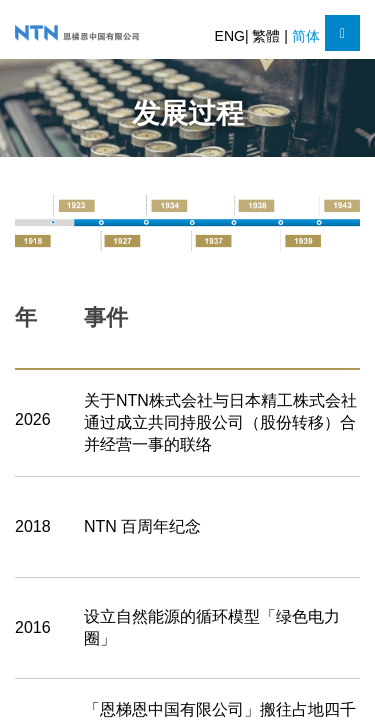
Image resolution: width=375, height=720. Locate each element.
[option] (187, 222)
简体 (306, 36)
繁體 (268, 36)
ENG (230, 36)
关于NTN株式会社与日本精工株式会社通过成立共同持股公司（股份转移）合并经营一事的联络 (220, 422)
